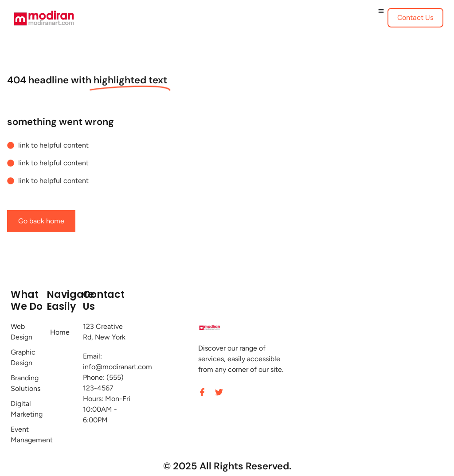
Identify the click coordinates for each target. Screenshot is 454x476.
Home (60, 332)
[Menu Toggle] (381, 11)
